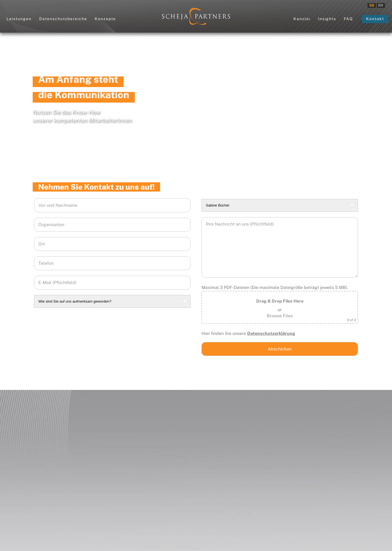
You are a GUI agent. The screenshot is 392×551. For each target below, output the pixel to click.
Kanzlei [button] (302, 19)
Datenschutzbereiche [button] (63, 19)
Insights (327, 19)
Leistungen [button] (19, 19)
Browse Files (280, 316)
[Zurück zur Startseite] (196, 16)
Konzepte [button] (105, 19)
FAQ (348, 19)
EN (381, 5)
